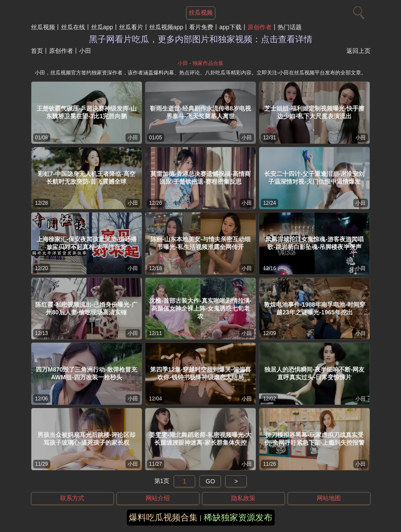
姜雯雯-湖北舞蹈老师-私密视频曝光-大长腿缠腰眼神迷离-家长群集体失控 (200, 439)
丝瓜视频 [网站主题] (201, 12)
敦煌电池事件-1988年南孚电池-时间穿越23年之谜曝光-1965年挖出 (315, 308)
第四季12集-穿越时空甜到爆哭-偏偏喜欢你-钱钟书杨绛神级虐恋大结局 (200, 373)
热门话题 (290, 27)
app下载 (230, 27)
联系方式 (72, 498)
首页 (37, 51)
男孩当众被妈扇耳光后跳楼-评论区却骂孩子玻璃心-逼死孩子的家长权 (87, 439)
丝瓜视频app (166, 27)
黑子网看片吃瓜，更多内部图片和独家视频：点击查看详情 (201, 39)
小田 (133, 138)
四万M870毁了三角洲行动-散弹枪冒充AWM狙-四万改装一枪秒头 (86, 373)
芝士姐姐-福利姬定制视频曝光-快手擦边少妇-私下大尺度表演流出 (314, 112)
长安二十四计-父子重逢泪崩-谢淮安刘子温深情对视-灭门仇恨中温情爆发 (314, 178)
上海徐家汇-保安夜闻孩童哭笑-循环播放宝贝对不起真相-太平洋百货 (87, 243)
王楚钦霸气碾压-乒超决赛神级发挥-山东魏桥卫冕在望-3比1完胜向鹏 (87, 112)
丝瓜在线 (73, 27)
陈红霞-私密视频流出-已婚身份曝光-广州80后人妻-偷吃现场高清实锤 (86, 308)
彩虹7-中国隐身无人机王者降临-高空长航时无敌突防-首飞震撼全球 (87, 178)
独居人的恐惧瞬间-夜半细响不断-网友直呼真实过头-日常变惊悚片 (314, 373)
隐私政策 (243, 498)
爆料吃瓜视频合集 (163, 517)
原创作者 (260, 27)
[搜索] (358, 11)
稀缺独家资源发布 (238, 517)
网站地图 (329, 498)
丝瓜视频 (43, 27)
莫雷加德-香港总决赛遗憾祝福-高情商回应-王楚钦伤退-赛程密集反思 (200, 178)
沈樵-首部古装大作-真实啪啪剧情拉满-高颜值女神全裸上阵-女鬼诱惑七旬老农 (200, 308)
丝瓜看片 (131, 27)
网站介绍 (158, 498)
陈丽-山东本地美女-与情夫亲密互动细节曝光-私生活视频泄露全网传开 (200, 243)
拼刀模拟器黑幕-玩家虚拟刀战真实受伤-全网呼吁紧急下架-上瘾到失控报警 (314, 439)
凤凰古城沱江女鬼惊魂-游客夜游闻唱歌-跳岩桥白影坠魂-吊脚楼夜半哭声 (314, 243)
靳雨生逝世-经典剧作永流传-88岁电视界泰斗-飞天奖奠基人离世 (200, 112)
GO (211, 481)
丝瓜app (102, 27)
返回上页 (358, 51)
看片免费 (201, 27)
